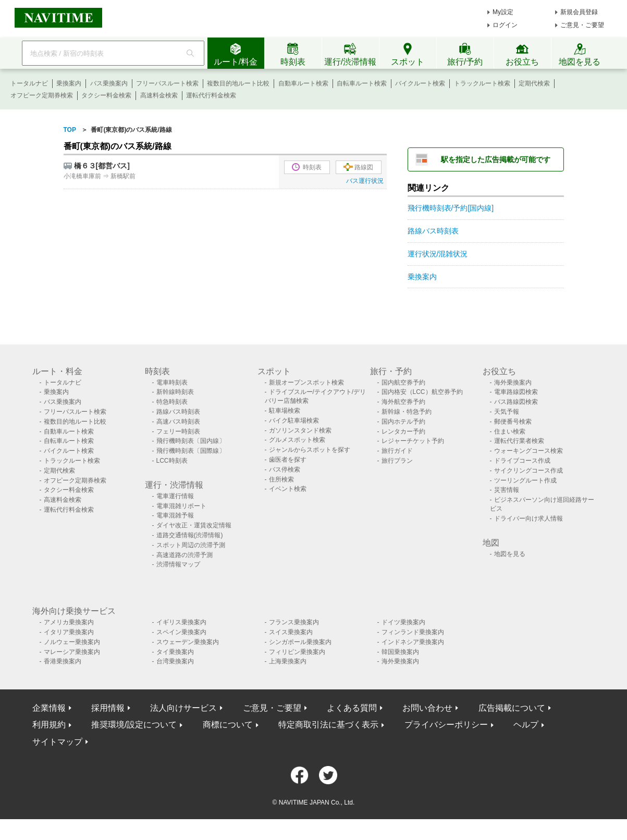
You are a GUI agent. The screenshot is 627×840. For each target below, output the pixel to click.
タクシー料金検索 (106, 95)
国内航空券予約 (403, 382)
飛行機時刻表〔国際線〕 (191, 451)
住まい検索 (510, 431)
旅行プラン (397, 461)
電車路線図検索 (516, 392)
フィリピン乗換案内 (297, 652)
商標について (228, 725)
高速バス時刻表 (178, 422)
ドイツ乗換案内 (403, 622)
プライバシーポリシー (446, 725)
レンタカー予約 (403, 431)
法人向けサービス (183, 708)
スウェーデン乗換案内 (188, 642)
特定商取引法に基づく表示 (328, 725)
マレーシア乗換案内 (72, 652)
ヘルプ (526, 725)
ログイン (505, 25)
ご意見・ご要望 (582, 25)
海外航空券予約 (403, 402)
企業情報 (49, 708)
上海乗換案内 (288, 661)
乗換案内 (69, 83)
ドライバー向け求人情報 (528, 518)
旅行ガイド (397, 451)
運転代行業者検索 (519, 441)
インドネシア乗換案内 (413, 642)
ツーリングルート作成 (525, 480)
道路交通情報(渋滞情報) (190, 535)
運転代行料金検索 (211, 95)
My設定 (503, 12)
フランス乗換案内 (294, 622)
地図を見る (510, 554)
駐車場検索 (285, 411)
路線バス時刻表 (433, 231)
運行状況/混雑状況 (438, 254)
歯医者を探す (288, 460)
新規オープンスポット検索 (306, 382)
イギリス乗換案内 (181, 622)
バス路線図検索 (516, 402)
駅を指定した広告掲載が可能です (496, 159)
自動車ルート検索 (303, 83)
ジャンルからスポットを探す (310, 450)
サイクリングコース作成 (528, 471)
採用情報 (108, 708)
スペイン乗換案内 (181, 632)
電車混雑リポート (181, 506)
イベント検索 (288, 489)
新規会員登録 (579, 12)
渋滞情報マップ (178, 564)
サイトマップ (57, 742)
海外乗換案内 (513, 382)
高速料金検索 (159, 95)
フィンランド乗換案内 (413, 632)
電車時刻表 (172, 382)
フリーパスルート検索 (167, 83)
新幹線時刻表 (175, 392)
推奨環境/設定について (134, 725)
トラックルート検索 (482, 83)
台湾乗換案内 (175, 661)
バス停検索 (285, 470)
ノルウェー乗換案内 (72, 642)
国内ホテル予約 (403, 422)
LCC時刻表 (172, 461)
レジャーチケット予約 (413, 441)
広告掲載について (512, 708)
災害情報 (507, 490)
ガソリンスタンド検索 (300, 430)
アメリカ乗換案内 (69, 622)
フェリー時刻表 (178, 431)
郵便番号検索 (513, 422)
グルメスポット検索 (297, 440)
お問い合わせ (427, 708)
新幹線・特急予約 (407, 412)
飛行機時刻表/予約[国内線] (451, 208)
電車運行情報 (175, 496)
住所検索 (281, 479)
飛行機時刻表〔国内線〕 (191, 441)
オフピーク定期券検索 (42, 95)
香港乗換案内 (63, 661)
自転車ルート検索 (362, 83)
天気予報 (507, 412)
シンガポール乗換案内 (300, 642)
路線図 (358, 167)
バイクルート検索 (420, 83)
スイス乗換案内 (291, 632)
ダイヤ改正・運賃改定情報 (194, 525)
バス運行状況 (365, 181)
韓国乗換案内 (400, 652)
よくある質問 (352, 708)
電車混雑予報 (175, 515)
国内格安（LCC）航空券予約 (422, 392)
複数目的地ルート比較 (238, 83)
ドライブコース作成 (522, 461)
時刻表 (307, 167)
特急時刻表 (172, 402)
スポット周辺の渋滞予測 (191, 545)
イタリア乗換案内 (69, 632)
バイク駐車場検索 (294, 421)
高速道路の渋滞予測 (185, 555)
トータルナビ (29, 83)
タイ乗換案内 (175, 652)
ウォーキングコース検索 (528, 451)
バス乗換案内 (109, 83)
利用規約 (49, 725)
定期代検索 (534, 83)
